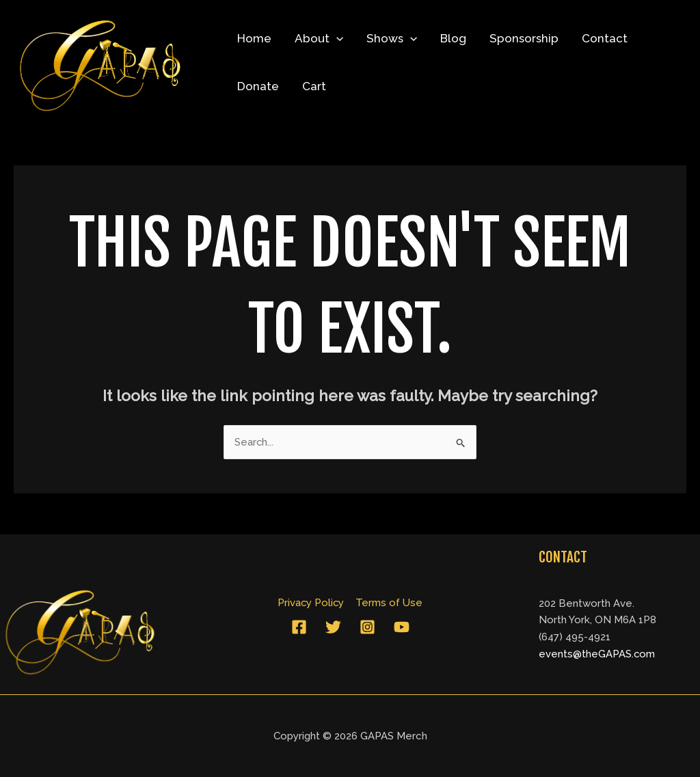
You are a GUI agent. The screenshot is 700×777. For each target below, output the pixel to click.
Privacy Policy (311, 603)
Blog (453, 38)
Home (254, 38)
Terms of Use (389, 603)
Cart (314, 86)
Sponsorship (524, 38)
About (319, 38)
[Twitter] (333, 627)
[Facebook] (299, 627)
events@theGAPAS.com (597, 654)
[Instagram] (367, 627)
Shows (392, 38)
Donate (258, 86)
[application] (336, 38)
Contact (605, 38)
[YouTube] (402, 627)
